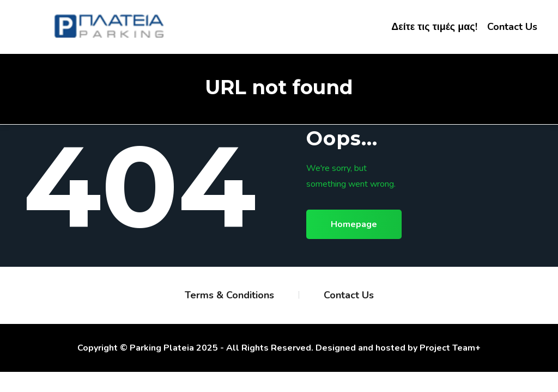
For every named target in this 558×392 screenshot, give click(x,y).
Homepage (354, 224)
